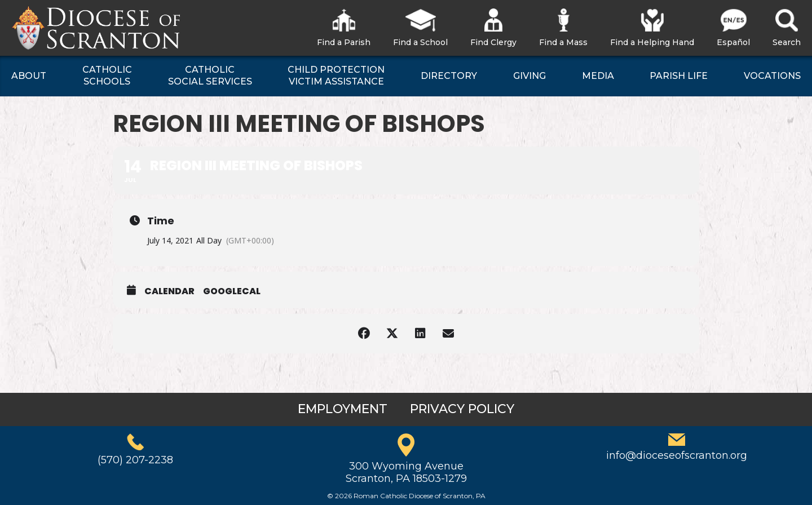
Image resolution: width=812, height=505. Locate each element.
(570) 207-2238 (135, 460)
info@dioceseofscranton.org (677, 455)
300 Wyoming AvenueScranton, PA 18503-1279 (406, 472)
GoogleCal (232, 291)
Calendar (169, 291)
